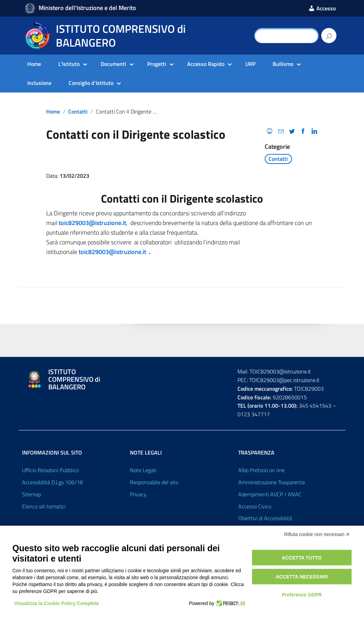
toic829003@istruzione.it (92, 223)
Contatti (78, 111)
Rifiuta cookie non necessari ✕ (317, 534)
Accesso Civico (255, 506)
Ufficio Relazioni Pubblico (50, 470)
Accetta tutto (302, 558)
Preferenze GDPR (302, 595)
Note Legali (143, 470)
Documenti (113, 64)
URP (250, 64)
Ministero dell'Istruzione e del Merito (87, 8)
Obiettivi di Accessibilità (265, 518)
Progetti (157, 64)
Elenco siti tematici (44, 506)
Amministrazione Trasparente (272, 482)
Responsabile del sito (154, 482)
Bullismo (283, 64)
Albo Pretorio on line (261, 470)
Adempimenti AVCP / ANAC (270, 494)
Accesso (322, 8)
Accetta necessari (302, 577)
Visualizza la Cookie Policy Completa (57, 603)
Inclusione (39, 83)
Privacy (138, 494)
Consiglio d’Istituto (91, 83)
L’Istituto (69, 64)
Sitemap (32, 494)
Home (34, 64)
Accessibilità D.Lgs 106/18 (52, 482)
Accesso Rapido (206, 64)
